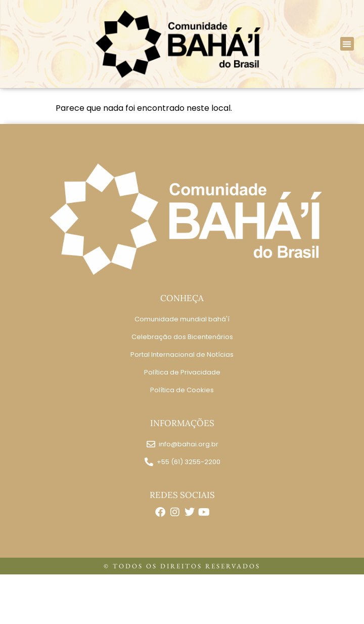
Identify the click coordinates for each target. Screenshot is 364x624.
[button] (347, 44)
